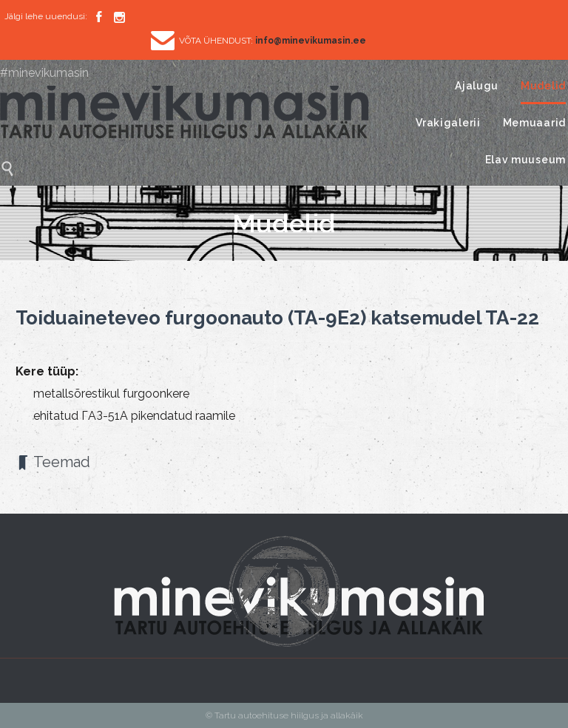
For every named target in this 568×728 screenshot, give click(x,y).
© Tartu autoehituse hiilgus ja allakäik (284, 715)
